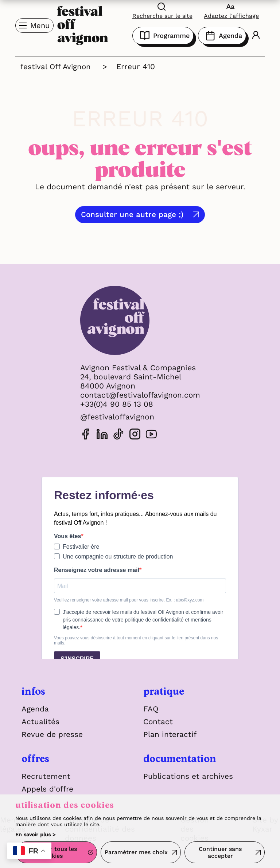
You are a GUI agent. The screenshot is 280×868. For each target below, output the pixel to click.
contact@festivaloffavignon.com (140, 395)
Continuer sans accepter (220, 853)
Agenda (222, 36)
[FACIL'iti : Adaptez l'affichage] (231, 10)
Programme (163, 36)
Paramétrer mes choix (136, 853)
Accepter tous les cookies (52, 853)
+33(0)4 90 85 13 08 (116, 404)
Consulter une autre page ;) (133, 215)
